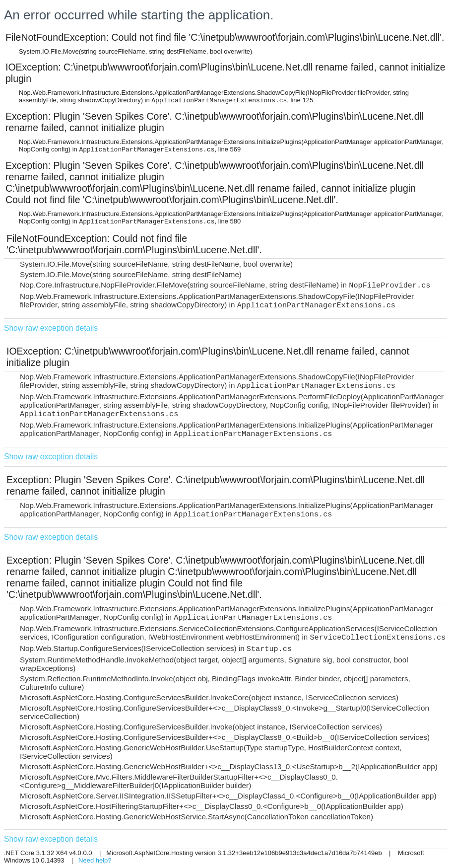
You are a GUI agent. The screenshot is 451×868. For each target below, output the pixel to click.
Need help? (95, 860)
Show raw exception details (51, 328)
